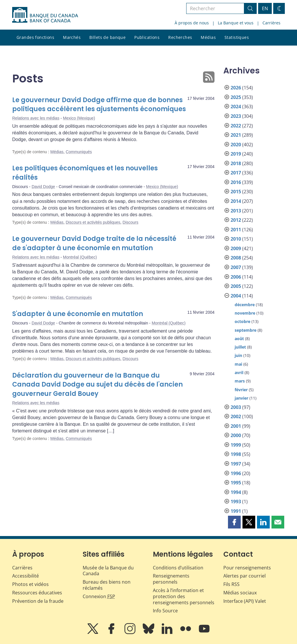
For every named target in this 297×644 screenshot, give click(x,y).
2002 (236, 416)
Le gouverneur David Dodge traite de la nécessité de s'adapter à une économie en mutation (94, 243)
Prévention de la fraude (38, 601)
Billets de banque (107, 37)
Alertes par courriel (245, 576)
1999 (236, 445)
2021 (236, 135)
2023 (236, 116)
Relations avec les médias (36, 118)
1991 (236, 511)
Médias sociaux (240, 593)
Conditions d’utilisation (178, 568)
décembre (245, 305)
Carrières (271, 23)
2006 (236, 277)
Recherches (180, 37)
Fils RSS (231, 584)
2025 (236, 97)
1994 (236, 492)
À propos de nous (192, 23)
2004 (236, 296)
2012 (236, 220)
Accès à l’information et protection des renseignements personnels (184, 596)
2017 (236, 173)
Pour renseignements (247, 568)
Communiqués (79, 152)
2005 (236, 286)
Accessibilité (26, 576)
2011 (236, 230)
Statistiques (237, 37)
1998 (236, 454)
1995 (236, 483)
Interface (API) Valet (245, 601)
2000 (236, 435)
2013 (236, 211)
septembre (246, 330)
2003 (236, 407)
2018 (236, 163)
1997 (236, 464)
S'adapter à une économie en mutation (78, 314)
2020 (236, 145)
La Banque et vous (236, 23)
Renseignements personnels (171, 579)
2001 (236, 426)
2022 (236, 126)
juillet (240, 347)
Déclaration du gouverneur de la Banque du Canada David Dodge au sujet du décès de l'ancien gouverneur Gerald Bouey (97, 385)
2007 (236, 267)
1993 (236, 502)
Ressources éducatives (37, 593)
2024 (236, 107)
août (239, 339)
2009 (236, 248)
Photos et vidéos (30, 584)
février (241, 390)
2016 (236, 182)
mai (238, 364)
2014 (236, 201)
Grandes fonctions (35, 37)
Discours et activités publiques (93, 222)
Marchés (72, 37)
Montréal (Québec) (80, 257)
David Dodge (43, 187)
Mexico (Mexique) (79, 118)
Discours (131, 222)
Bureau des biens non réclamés (107, 585)
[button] (234, 522)
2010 (236, 239)
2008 (236, 258)
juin (238, 355)
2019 (236, 154)
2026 (236, 88)
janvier (241, 398)
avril (239, 372)
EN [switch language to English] (265, 8)
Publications (147, 37)
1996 (236, 473)
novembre (245, 313)
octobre (242, 321)
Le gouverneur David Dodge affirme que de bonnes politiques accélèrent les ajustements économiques (99, 105)
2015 (236, 192)
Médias (208, 37)
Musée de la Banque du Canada (108, 571)
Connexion (99, 596)
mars (240, 381)
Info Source (165, 611)
